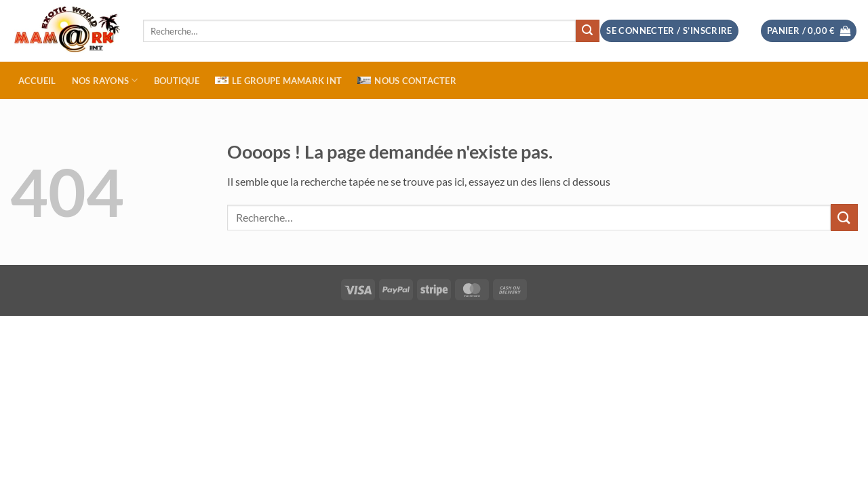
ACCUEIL (37, 81)
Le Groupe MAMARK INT (278, 81)
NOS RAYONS (105, 80)
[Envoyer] (587, 31)
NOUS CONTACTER (407, 81)
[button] (809, 31)
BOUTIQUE (177, 81)
